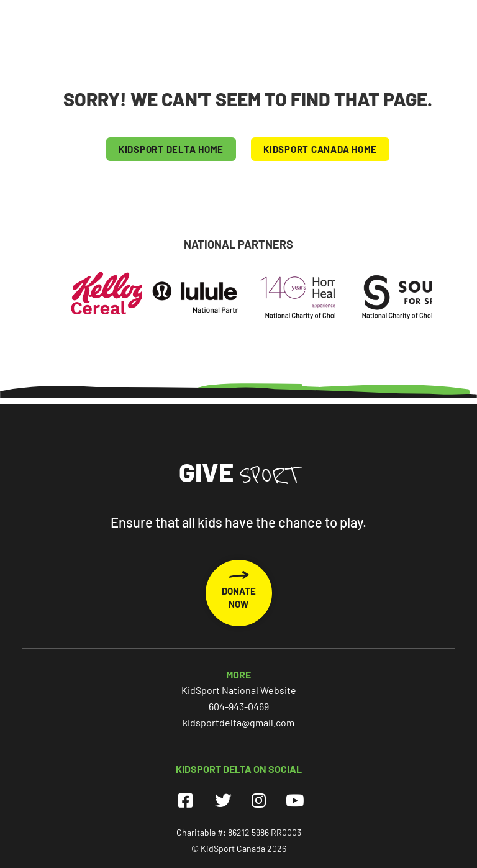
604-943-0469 (239, 706)
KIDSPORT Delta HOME (171, 149)
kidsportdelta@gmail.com (238, 722)
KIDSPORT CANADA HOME (320, 149)
